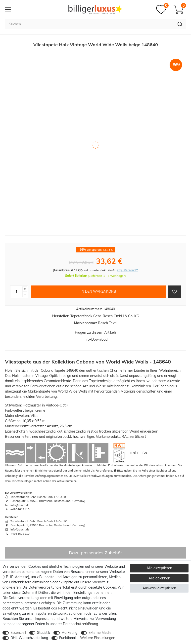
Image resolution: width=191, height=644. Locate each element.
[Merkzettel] (162, 9)
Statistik (44, 633)
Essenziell (18, 633)
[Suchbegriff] (89, 24)
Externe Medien (101, 633)
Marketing (69, 633)
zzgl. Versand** (127, 270)
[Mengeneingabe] (16, 292)
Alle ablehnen (159, 578)
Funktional (67, 638)
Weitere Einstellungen (98, 638)
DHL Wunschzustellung (29, 638)
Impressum (44, 619)
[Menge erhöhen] (25, 289)
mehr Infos (139, 452)
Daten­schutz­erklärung (80, 624)
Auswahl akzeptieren (159, 588)
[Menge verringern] (25, 294)
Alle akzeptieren (159, 568)
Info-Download (95, 339)
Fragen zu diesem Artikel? (95, 332)
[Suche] (180, 24)
